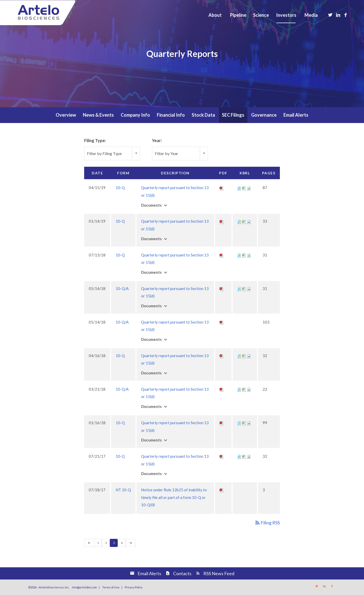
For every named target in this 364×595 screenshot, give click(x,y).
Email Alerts (296, 115)
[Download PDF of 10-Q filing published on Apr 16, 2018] (222, 356)
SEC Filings (233, 115)
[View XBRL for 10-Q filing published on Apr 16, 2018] (239, 356)
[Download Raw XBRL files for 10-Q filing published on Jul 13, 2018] (249, 255)
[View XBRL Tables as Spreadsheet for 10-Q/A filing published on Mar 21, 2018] (244, 389)
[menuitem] (215, 15)
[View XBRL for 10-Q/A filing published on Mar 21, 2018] (239, 389)
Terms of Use (111, 587)
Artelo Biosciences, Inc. (54, 587)
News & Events (98, 115)
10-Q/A (122, 288)
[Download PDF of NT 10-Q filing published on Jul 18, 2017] (222, 490)
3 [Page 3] (115, 544)
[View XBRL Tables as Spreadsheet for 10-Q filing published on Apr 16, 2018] (244, 356)
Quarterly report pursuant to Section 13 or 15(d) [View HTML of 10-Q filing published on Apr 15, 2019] (175, 191)
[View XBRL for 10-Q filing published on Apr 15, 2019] (239, 188)
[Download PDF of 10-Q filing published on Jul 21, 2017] (222, 456)
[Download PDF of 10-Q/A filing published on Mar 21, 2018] (222, 389)
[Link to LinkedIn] (338, 15)
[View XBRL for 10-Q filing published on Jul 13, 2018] (239, 255)
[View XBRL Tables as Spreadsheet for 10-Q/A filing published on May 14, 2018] (244, 288)
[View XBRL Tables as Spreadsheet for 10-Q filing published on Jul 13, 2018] (244, 255)
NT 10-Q (123, 490)
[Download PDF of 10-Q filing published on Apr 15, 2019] (222, 188)
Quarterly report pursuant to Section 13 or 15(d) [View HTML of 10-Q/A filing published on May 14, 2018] (175, 292)
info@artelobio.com (84, 587)
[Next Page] (131, 543)
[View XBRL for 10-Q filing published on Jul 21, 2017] (239, 456)
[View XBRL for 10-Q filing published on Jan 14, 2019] (239, 221)
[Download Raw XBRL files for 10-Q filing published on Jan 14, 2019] (249, 221)
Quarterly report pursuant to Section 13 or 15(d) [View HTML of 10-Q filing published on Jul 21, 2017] (175, 460)
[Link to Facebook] (346, 15)
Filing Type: (95, 141)
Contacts (182, 573)
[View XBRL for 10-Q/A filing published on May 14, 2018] (239, 288)
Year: (157, 141)
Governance (264, 115)
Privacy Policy (134, 587)
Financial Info (171, 115)
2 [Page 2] (107, 544)
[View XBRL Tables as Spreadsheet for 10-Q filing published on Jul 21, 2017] (244, 456)
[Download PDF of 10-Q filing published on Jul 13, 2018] (222, 255)
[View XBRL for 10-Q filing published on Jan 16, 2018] (239, 423)
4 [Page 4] (123, 544)
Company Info (135, 115)
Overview (66, 115)
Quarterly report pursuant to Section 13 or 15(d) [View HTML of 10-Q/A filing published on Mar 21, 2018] (175, 393)
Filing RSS (267, 523)
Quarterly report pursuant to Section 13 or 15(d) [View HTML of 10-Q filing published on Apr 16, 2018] (175, 359)
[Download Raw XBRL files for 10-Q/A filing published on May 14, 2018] (249, 288)
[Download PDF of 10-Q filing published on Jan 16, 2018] (222, 423)
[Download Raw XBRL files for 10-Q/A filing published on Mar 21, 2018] (249, 389)
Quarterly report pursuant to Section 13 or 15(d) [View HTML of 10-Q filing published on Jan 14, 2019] (175, 225)
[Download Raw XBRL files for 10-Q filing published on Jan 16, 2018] (249, 423)
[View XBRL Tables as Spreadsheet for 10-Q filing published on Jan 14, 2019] (244, 221)
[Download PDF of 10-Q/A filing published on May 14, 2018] (222, 288)
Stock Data (203, 115)
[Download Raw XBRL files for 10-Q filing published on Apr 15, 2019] (249, 188)
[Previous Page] (89, 543)
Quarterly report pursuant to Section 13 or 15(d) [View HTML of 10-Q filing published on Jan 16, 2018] (175, 426)
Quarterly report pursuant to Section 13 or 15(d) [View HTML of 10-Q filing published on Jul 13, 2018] (175, 259)
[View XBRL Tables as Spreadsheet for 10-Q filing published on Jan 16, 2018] (244, 423)
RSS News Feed (219, 573)
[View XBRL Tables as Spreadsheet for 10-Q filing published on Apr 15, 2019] (244, 188)
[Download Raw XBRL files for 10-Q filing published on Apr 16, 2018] (249, 356)
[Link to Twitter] (330, 15)
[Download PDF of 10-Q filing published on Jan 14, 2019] (222, 221)
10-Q (120, 188)
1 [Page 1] (100, 544)
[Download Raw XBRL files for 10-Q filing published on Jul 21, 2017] (249, 456)
